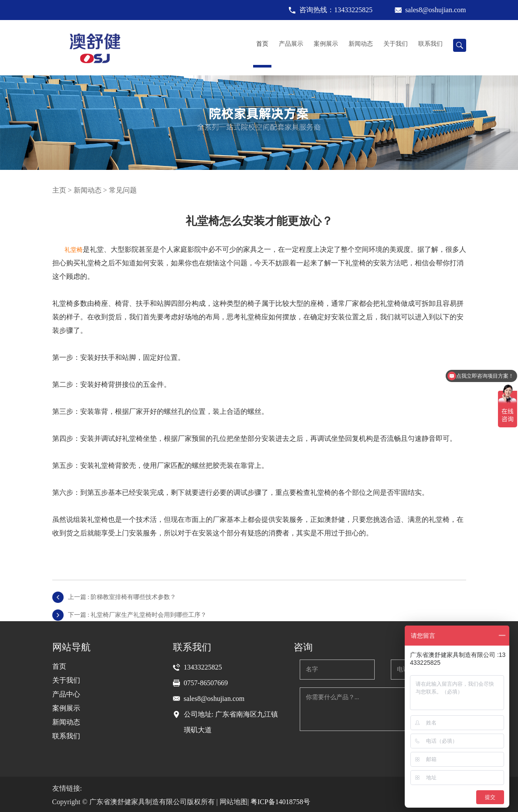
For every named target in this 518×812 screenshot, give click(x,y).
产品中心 (66, 694)
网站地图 (234, 802)
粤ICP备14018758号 (280, 802)
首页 (262, 44)
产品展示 (291, 44)
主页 (59, 190)
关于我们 (396, 44)
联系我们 (430, 44)
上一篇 (122, 597)
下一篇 (137, 615)
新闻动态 (361, 44)
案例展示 (326, 44)
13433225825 (203, 667)
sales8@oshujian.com (436, 10)
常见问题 (123, 190)
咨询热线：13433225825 (336, 10)
